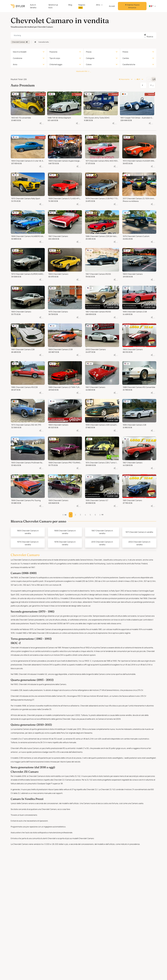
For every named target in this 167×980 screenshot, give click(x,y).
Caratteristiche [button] (129, 64)
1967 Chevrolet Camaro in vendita (102, 532)
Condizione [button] (18, 58)
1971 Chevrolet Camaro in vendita (139, 532)
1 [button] (71, 515)
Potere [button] (125, 52)
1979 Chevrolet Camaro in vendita (28, 543)
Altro (98, 5)
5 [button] (90, 515)
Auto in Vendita (33, 6)
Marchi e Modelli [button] (20, 52)
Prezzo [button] (89, 52)
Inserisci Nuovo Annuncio (132, 6)
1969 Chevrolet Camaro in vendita (28, 532)
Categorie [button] (90, 58)
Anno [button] (15, 64)
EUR (137, 79)
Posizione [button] (53, 52)
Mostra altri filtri (83, 71)
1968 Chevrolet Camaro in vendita (65, 532)
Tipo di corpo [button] (55, 58)
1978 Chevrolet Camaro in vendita (65, 543)
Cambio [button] (126, 58)
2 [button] (75, 515)
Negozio (82, 6)
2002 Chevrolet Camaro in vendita (139, 543)
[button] (102, 515)
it (151, 6)
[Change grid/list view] (149, 79)
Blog (70, 5)
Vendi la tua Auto (53, 6)
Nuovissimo (124, 79)
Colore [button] (89, 64)
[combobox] (83, 35)
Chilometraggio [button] (56, 64)
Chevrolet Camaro (20, 42)
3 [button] (80, 515)
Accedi (112, 6)
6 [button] (95, 515)
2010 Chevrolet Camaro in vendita (102, 543)
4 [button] (85, 515)
